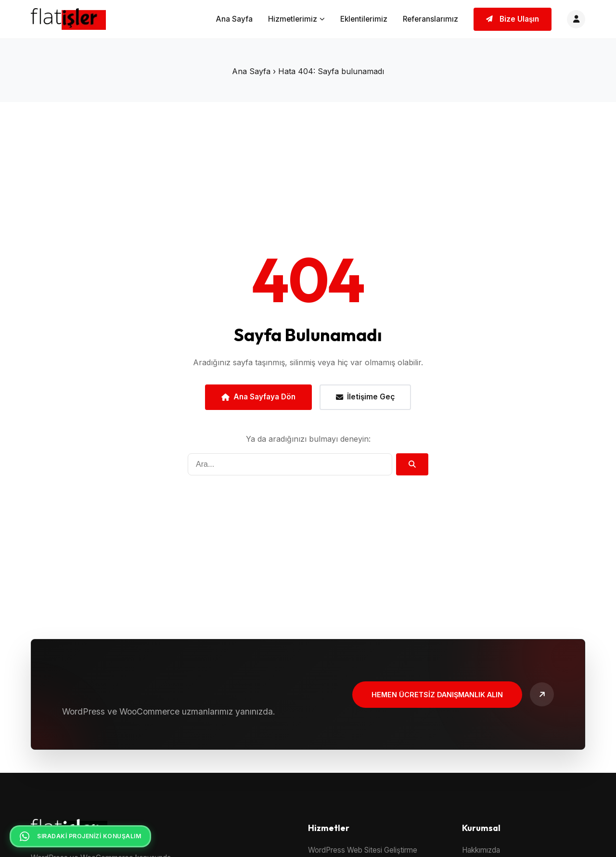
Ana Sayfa (234, 19)
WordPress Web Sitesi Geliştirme (363, 850)
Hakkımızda (481, 850)
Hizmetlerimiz (296, 19)
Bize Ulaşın (513, 19)
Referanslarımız (430, 19)
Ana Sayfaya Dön (258, 397)
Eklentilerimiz (364, 19)
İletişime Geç (365, 397)
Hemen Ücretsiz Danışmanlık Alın (437, 695)
